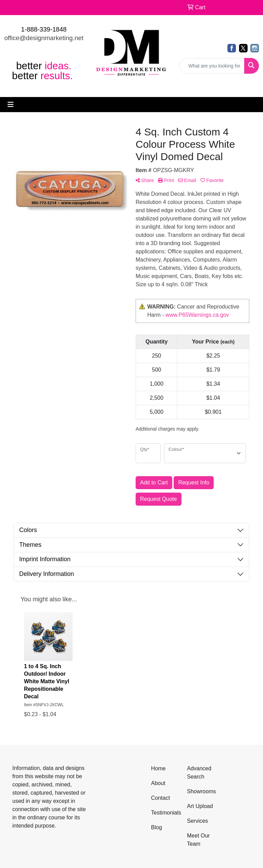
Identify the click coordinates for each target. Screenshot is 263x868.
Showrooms (201, 791)
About (158, 783)
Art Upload (200, 806)
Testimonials (165, 813)
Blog (156, 827)
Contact (160, 798)
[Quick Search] (212, 66)
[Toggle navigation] (11, 105)
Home (158, 768)
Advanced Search (199, 773)
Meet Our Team (198, 840)
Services (197, 821)
